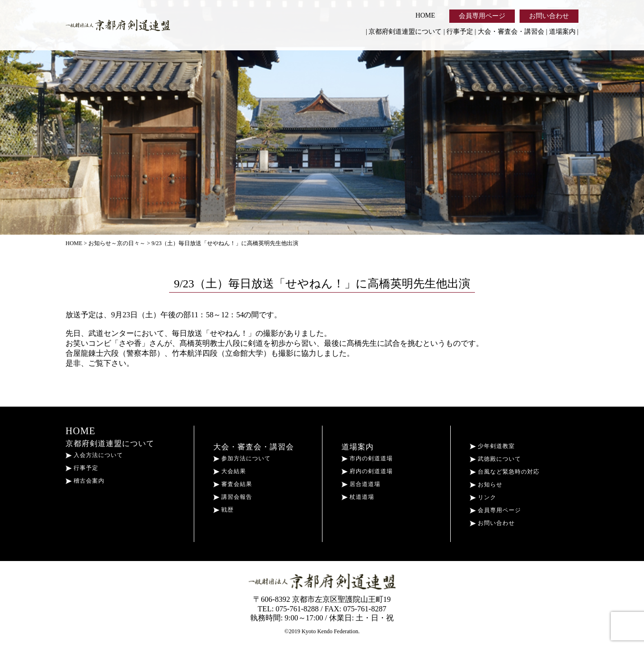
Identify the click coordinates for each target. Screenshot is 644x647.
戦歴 (223, 510)
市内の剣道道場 (367, 458)
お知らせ (486, 485)
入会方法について (94, 455)
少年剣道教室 (492, 446)
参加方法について (242, 458)
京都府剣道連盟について (405, 32)
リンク (483, 497)
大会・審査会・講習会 (511, 32)
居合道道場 (361, 484)
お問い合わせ (549, 16)
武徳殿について (495, 459)
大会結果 (230, 471)
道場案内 (562, 32)
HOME (425, 15)
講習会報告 (233, 497)
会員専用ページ (482, 16)
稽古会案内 (85, 481)
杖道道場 (358, 497)
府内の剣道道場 (367, 471)
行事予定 (460, 32)
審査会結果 (233, 484)
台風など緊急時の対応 (505, 472)
